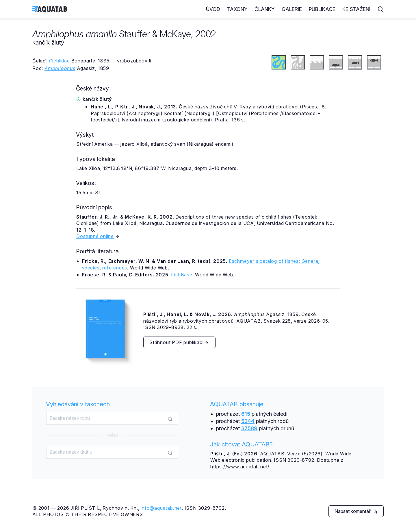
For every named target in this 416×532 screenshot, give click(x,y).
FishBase (182, 275)
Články (265, 9)
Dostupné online (95, 236)
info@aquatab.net (161, 508)
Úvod (213, 9)
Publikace (322, 9)
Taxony (237, 9)
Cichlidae (60, 61)
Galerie (292, 9)
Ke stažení (356, 9)
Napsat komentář (356, 511)
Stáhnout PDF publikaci (179, 342)
